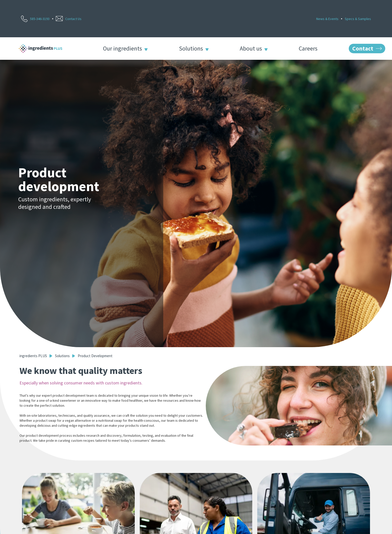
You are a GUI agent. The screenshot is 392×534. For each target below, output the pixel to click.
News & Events (327, 19)
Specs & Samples (358, 19)
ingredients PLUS (33, 356)
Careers (308, 49)
